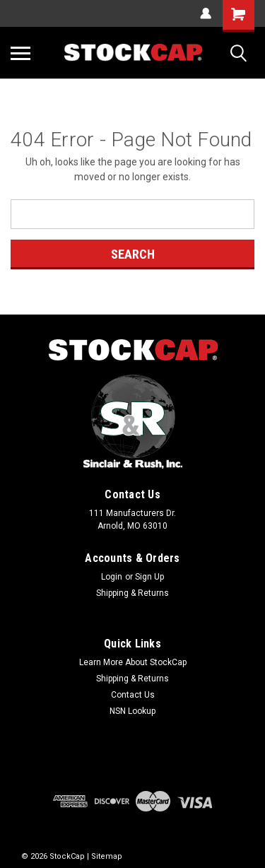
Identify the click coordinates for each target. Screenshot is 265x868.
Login (112, 577)
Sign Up (149, 577)
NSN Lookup (132, 711)
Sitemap (107, 856)
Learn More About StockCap (133, 662)
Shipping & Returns (132, 593)
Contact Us (133, 695)
